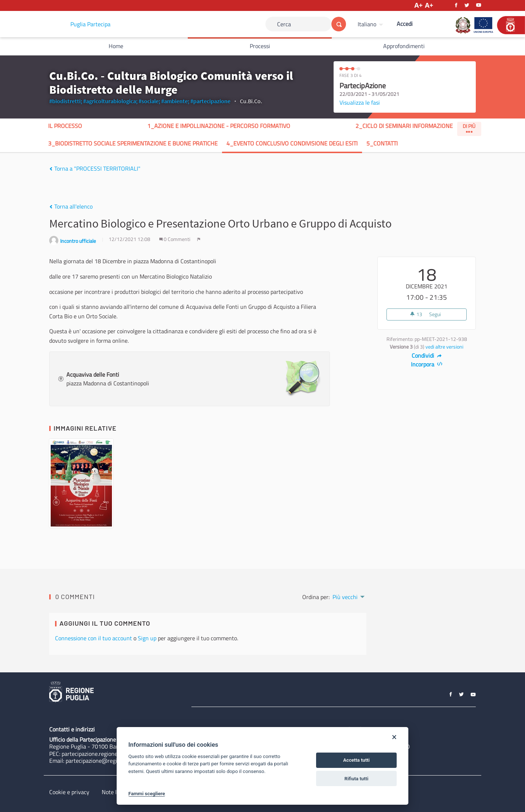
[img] (51, 169)
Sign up (147, 638)
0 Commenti (175, 239)
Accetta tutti (356, 760)
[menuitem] (371, 24)
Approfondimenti (404, 46)
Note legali (115, 792)
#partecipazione (210, 101)
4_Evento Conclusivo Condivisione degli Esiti (292, 143)
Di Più (469, 127)
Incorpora (427, 364)
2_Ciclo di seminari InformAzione (404, 126)
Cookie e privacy (69, 792)
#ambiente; (175, 101)
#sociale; (149, 101)
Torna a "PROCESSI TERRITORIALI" (95, 168)
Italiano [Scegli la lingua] (367, 24)
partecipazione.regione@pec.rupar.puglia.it (114, 754)
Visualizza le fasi (360, 102)
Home (116, 46)
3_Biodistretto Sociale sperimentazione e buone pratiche (133, 143)
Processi (260, 46)
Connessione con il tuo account (94, 638)
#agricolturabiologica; (110, 101)
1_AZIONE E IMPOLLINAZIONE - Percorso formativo (219, 126)
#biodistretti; (66, 101)
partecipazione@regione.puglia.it (106, 761)
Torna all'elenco (71, 206)
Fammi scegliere (147, 793)
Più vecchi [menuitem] (345, 597)
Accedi (405, 24)
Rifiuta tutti (357, 779)
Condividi (427, 356)
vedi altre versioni (444, 347)
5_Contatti (382, 143)
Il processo (65, 126)
